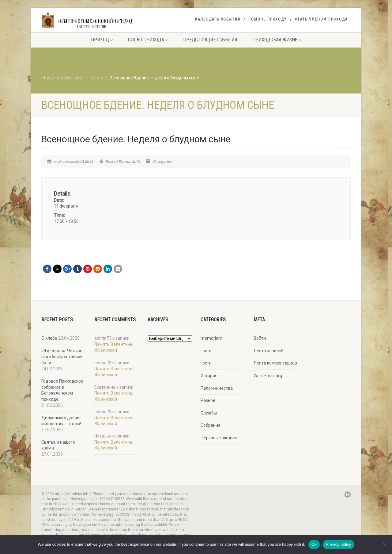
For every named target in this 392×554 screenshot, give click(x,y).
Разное (208, 400)
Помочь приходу (268, 19)
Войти (260, 338)
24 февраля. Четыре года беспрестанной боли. (62, 357)
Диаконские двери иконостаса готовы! (61, 421)
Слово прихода (148, 40)
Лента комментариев (275, 363)
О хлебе (49, 338)
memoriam (211, 338)
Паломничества (217, 388)
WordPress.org (268, 376)
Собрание (211, 425)
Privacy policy (339, 544)
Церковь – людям (219, 438)
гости (206, 351)
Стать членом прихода (321, 19)
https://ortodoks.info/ (62, 78)
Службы (209, 413)
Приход (102, 40)
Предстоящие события (210, 40)
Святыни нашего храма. (58, 445)
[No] (384, 544)
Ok (314, 544)
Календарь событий (218, 19)
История (209, 376)
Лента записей (269, 351)
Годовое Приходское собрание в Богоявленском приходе (62, 390)
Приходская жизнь (277, 40)
